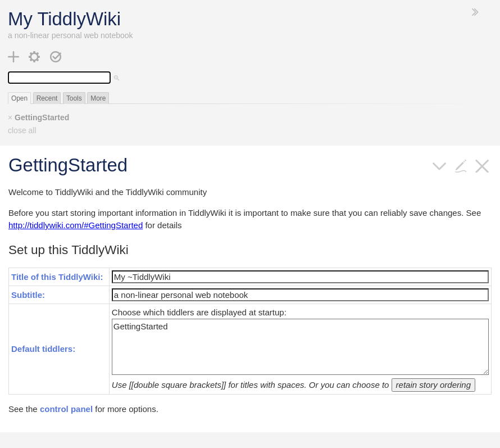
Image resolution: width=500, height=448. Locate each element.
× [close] (10, 117)
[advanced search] (117, 78)
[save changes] (56, 56)
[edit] (461, 165)
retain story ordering (433, 385)
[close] (482, 165)
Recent (47, 98)
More (98, 98)
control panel (66, 409)
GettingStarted (42, 117)
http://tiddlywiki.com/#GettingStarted (76, 225)
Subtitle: (28, 295)
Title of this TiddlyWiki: (57, 277)
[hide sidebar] (475, 12)
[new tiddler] (14, 56)
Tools (74, 98)
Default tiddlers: (43, 349)
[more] (440, 165)
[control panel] (35, 56)
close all (22, 130)
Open (19, 98)
